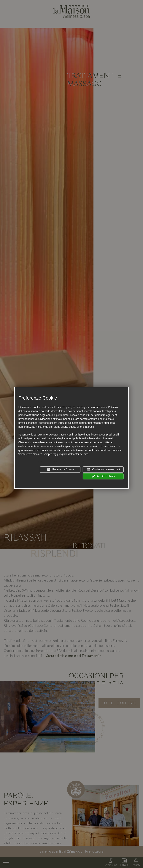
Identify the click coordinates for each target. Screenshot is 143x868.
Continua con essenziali (103, 470)
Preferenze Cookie (60, 470)
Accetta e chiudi (103, 476)
